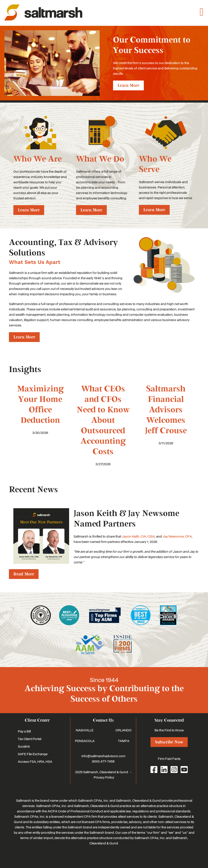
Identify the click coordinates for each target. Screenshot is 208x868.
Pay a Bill (24, 731)
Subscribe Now (169, 742)
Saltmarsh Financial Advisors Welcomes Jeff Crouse (166, 410)
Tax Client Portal (30, 739)
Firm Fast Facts (169, 759)
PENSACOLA (85, 741)
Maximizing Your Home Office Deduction (40, 405)
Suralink (24, 746)
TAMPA (124, 741)
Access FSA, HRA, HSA (35, 761)
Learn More (128, 85)
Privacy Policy (104, 777)
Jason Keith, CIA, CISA (138, 536)
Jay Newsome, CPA (177, 536)
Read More (24, 574)
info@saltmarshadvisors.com (103, 756)
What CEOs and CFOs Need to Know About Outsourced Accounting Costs (103, 420)
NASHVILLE (85, 730)
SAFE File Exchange (33, 754)
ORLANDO (124, 730)
